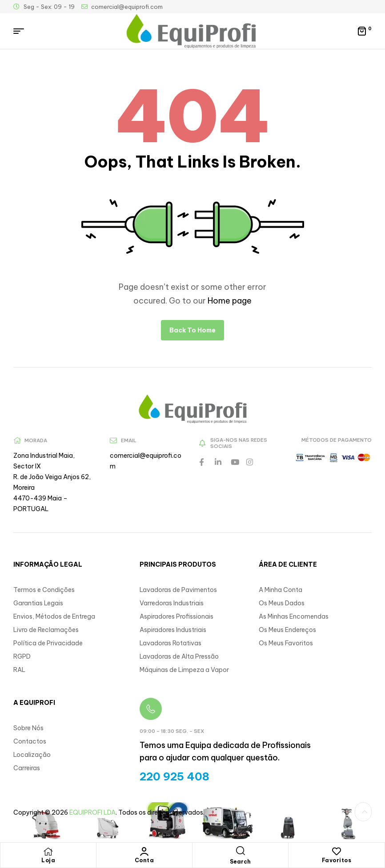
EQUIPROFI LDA (92, 812)
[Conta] (144, 852)
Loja (48, 860)
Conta (144, 860)
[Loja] (48, 852)
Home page (230, 301)
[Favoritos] (337, 852)
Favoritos (337, 860)
